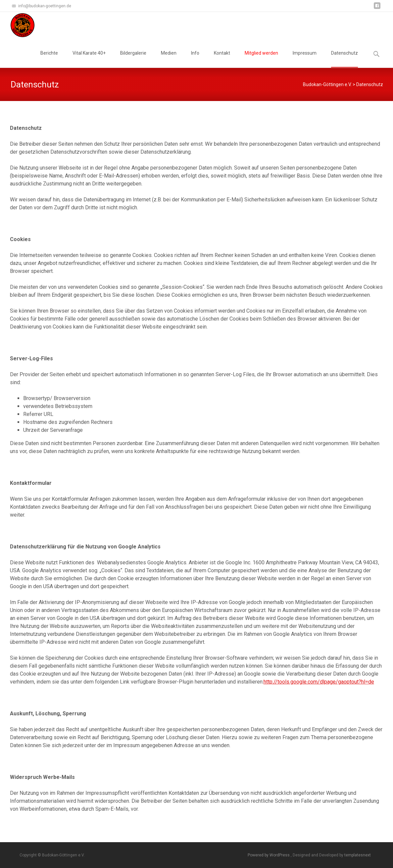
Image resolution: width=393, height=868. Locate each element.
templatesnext (358, 855)
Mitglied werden (261, 59)
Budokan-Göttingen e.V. (327, 84)
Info (195, 59)
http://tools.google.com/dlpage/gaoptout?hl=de (319, 682)
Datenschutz (344, 59)
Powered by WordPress (269, 855)
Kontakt (222, 59)
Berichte (49, 59)
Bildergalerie (133, 59)
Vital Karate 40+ (89, 59)
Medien (169, 59)
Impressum (305, 59)
